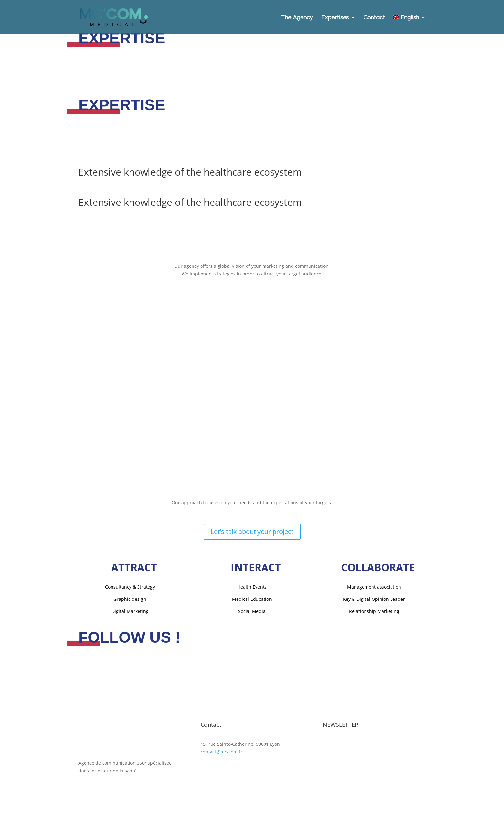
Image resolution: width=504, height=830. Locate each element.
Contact (374, 18)
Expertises (335, 18)
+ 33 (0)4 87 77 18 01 (222, 759)
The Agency (297, 18)
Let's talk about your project (252, 532)
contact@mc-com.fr (221, 752)
